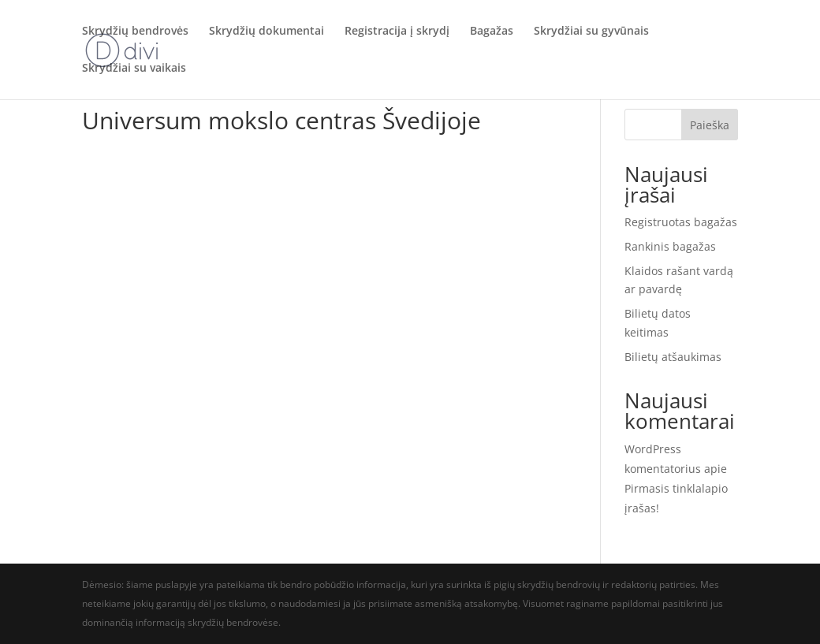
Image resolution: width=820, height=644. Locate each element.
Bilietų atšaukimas (673, 357)
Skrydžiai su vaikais (134, 69)
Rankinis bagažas (670, 246)
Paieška (710, 125)
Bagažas (492, 32)
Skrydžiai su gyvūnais (591, 32)
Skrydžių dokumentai (266, 32)
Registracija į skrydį (397, 32)
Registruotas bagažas (681, 222)
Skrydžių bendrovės (135, 32)
